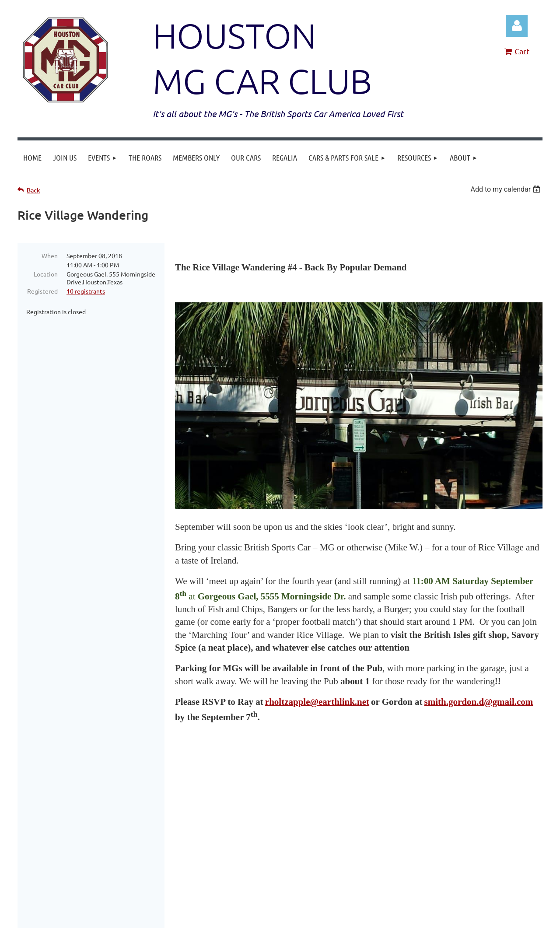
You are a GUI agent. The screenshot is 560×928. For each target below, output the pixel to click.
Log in (517, 26)
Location (46, 274)
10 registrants (86, 291)
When (50, 256)
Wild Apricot (438, 917)
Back (33, 190)
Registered (42, 291)
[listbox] (506, 189)
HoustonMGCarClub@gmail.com (379, 802)
